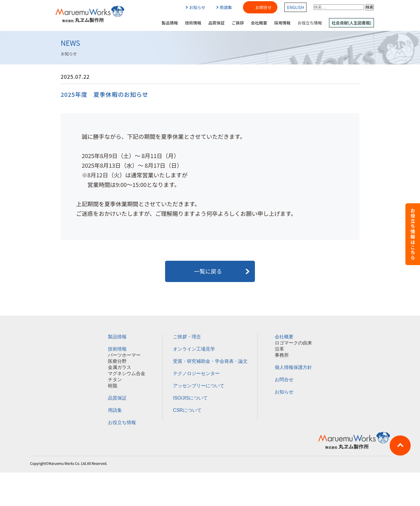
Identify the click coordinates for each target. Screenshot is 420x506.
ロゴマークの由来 (293, 343)
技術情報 (193, 23)
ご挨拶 (238, 23)
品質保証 (216, 23)
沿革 (279, 349)
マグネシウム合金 (127, 373)
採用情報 (282, 23)
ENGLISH (295, 7)
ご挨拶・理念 (187, 337)
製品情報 (170, 23)
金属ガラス (120, 367)
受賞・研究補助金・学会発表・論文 (210, 361)
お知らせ (196, 7)
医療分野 (117, 361)
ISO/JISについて (190, 398)
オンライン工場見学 (194, 349)
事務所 (282, 355)
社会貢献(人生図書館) (351, 23)
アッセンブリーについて (199, 386)
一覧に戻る (210, 271)
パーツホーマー (124, 355)
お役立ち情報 (310, 23)
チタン (115, 380)
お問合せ (263, 7)
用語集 (224, 7)
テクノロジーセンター (196, 373)
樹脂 (113, 386)
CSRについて (187, 410)
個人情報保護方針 (293, 367)
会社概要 (259, 23)
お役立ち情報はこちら (413, 234)
